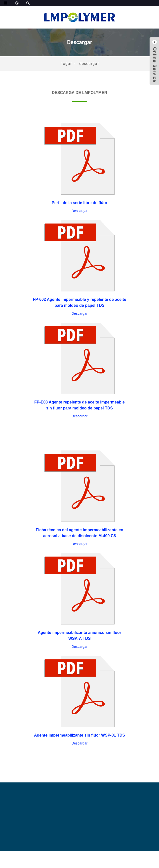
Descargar (89, 64)
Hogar (66, 64)
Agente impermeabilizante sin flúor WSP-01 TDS (79, 735)
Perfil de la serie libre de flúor (79, 203)
